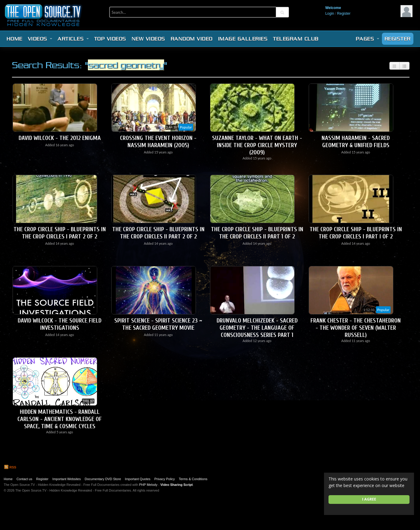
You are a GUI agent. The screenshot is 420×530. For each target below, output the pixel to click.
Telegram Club (296, 39)
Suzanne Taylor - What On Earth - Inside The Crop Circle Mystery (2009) (257, 145)
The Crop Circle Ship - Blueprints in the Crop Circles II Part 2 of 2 (158, 233)
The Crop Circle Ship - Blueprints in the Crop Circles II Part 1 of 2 (257, 233)
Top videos (110, 39)
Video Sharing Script (176, 485)
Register (344, 14)
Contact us (24, 479)
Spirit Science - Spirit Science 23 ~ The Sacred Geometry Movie (158, 324)
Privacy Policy (164, 479)
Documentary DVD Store (103, 479)
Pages (367, 39)
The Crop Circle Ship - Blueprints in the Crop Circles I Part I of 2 (356, 233)
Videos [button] (40, 39)
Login (330, 14)
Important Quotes (138, 479)
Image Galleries (243, 39)
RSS (10, 467)
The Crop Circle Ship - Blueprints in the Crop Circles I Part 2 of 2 (60, 233)
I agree (369, 499)
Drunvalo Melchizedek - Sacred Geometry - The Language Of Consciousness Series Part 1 (257, 328)
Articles (73, 39)
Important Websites (67, 479)
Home (15, 39)
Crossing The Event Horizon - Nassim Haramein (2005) (158, 142)
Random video (192, 39)
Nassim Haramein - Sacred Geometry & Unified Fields (356, 142)
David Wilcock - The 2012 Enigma (60, 138)
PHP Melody (148, 485)
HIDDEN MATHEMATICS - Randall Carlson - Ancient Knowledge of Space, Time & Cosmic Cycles (60, 419)
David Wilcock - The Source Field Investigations (60, 324)
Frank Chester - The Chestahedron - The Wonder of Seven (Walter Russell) (356, 328)
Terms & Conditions (193, 479)
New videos (148, 39)
